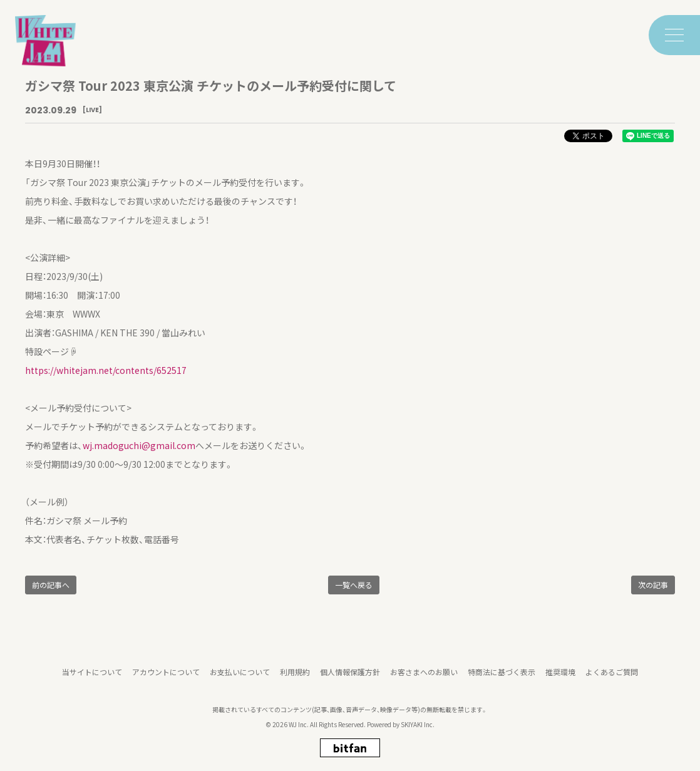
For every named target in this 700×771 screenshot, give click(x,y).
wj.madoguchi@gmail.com (139, 445)
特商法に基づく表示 (502, 677)
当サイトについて (92, 677)
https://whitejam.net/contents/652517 (106, 370)
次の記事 (653, 585)
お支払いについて (240, 677)
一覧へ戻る (354, 585)
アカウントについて (166, 677)
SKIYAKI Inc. (418, 730)
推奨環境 (560, 677)
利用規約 (295, 677)
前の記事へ (51, 585)
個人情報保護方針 (350, 677)
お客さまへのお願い (424, 677)
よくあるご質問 (612, 677)
